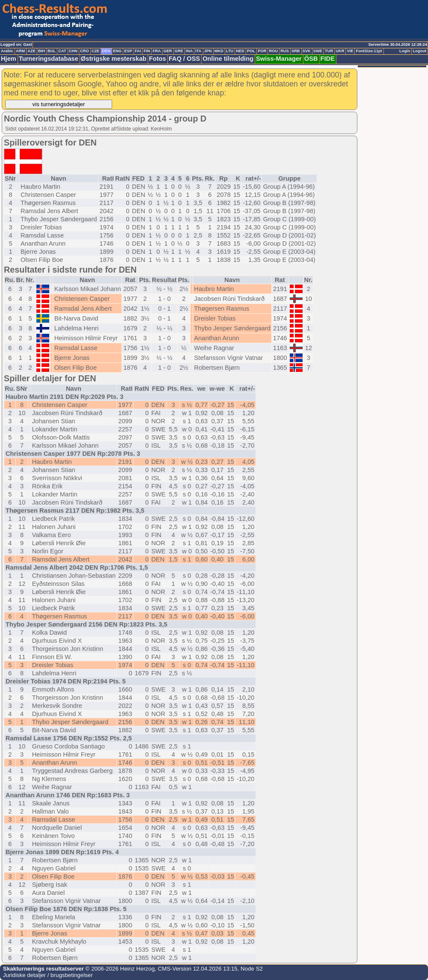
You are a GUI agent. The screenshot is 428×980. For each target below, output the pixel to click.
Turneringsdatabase (49, 59)
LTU (230, 51)
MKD (219, 51)
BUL (52, 51)
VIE (350, 51)
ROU (273, 51)
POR (262, 51)
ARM (20, 51)
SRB (296, 51)
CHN (73, 51)
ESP (128, 51)
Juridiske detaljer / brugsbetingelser (48, 975)
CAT (62, 51)
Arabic (7, 51)
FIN (147, 51)
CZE (96, 51)
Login (405, 51)
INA (189, 51)
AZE (31, 51)
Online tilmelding (228, 59)
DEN (106, 51)
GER (168, 51)
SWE (318, 51)
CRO (85, 51)
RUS (285, 51)
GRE (179, 51)
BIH (42, 51)
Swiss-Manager (279, 59)
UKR (340, 51)
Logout (419, 51)
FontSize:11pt (369, 51)
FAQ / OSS (184, 59)
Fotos (158, 59)
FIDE (328, 59)
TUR (329, 51)
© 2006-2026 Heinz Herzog (119, 969)
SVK (307, 51)
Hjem (9, 59)
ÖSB (311, 59)
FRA (156, 51)
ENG (117, 51)
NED (240, 51)
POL (251, 51)
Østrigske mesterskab (114, 59)
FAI (138, 51)
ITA (198, 51)
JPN (208, 51)
